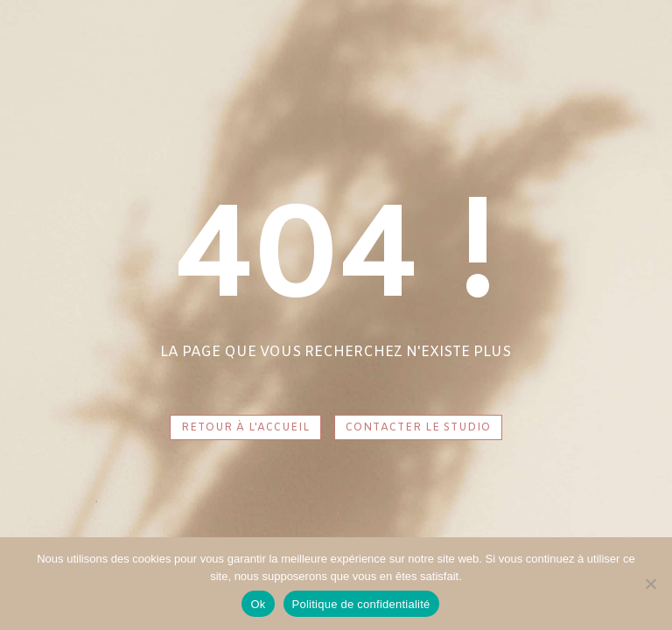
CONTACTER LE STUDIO (418, 428)
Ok (258, 604)
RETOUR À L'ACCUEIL (245, 428)
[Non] (650, 584)
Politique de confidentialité (361, 604)
